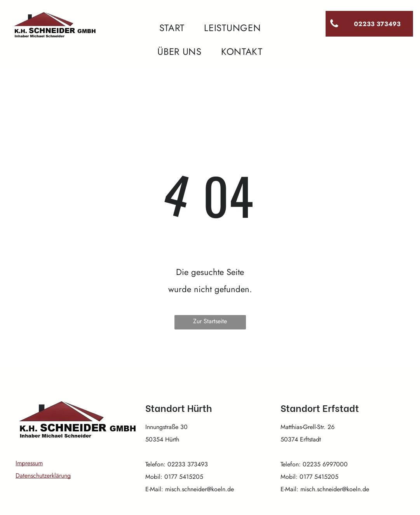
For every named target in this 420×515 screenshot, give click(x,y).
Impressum (29, 463)
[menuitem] (172, 28)
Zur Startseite (210, 321)
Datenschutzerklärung (43, 476)
